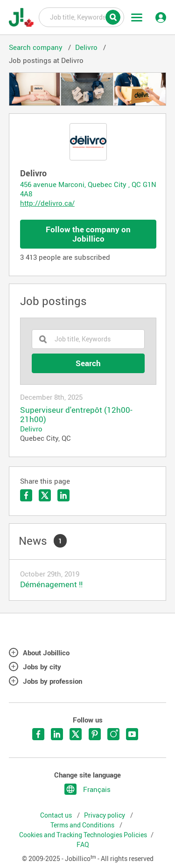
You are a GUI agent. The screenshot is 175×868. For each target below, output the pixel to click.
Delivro (31, 429)
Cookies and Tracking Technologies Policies (83, 835)
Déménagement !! (51, 584)
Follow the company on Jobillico (88, 234)
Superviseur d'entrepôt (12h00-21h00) (76, 415)
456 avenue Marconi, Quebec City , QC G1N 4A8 (88, 189)
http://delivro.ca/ (47, 203)
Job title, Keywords (81, 17)
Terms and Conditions (83, 825)
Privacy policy (105, 815)
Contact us (57, 815)
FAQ (83, 845)
